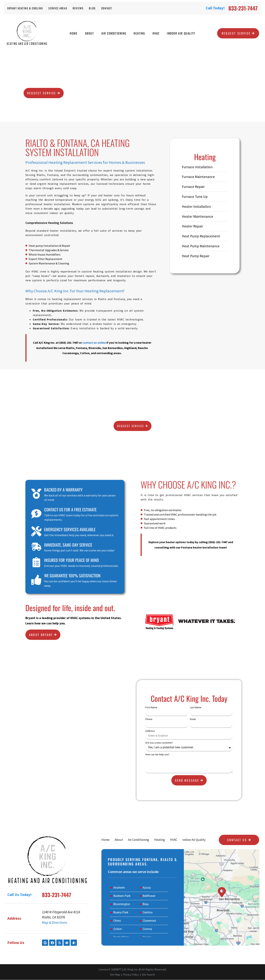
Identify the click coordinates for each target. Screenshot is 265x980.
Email (193, 719)
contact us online (94, 343)
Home (74, 33)
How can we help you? (157, 755)
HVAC (156, 33)
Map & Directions (54, 923)
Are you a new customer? (159, 743)
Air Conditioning (114, 33)
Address (150, 731)
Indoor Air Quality (181, 33)
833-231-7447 (243, 8)
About (90, 33)
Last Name (196, 708)
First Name (151, 708)
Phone (149, 719)
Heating (139, 33)
